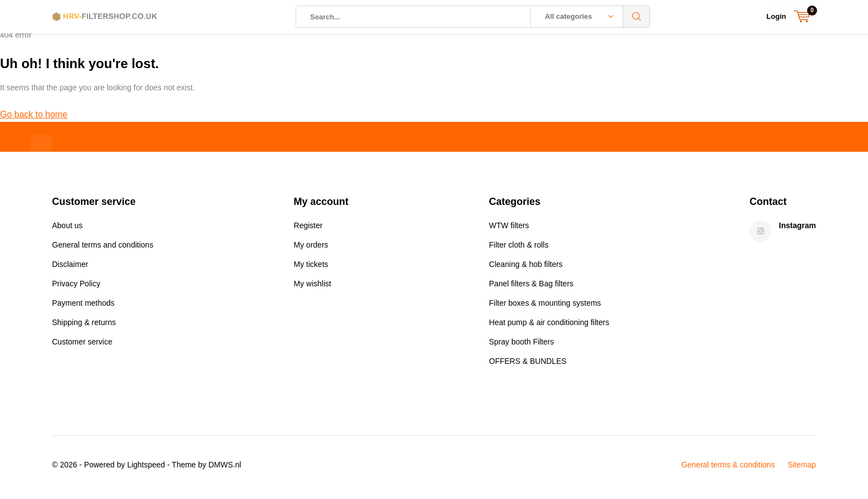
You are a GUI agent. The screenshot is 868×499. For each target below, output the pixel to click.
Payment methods (83, 307)
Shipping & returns (84, 327)
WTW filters (509, 230)
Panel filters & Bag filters (531, 288)
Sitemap (802, 469)
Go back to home (34, 119)
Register (308, 230)
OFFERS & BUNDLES (528, 366)
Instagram (797, 230)
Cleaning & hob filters (526, 269)
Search (637, 17)
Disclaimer (70, 269)
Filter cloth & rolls (518, 249)
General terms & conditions (728, 469)
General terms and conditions (103, 249)
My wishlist (313, 288)
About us (67, 230)
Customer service (82, 346)
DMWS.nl (224, 469)
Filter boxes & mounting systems (545, 307)
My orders (311, 249)
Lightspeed (146, 469)
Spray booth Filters (521, 346)
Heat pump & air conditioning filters (549, 327)
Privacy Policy (76, 288)
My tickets (311, 269)
